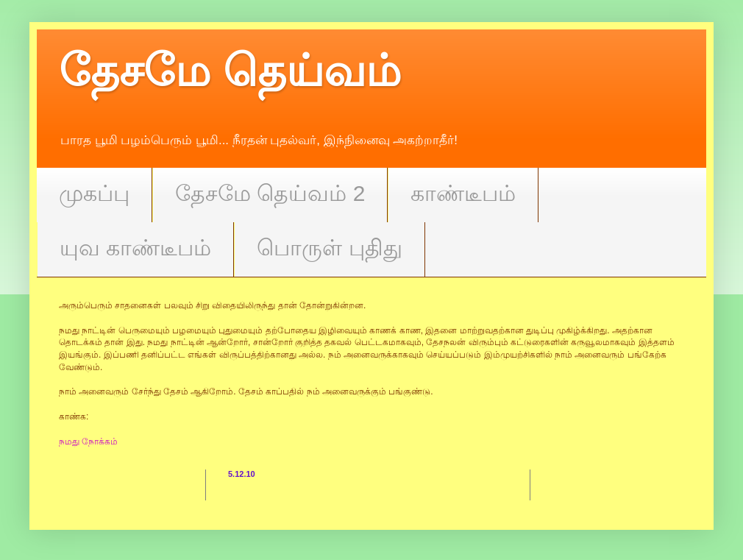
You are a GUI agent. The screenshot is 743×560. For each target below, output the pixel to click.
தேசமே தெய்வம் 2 (270, 193)
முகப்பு (94, 193)
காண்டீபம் (463, 193)
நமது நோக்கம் (88, 442)
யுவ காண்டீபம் (135, 248)
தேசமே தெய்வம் (230, 71)
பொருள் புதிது (329, 248)
